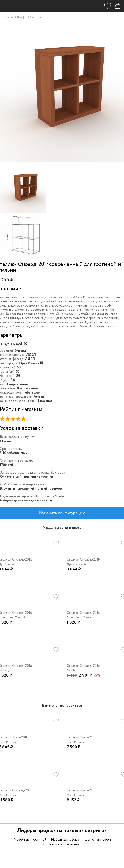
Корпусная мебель (97, 840)
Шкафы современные (63, 845)
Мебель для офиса (65, 840)
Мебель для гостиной (30, 840)
